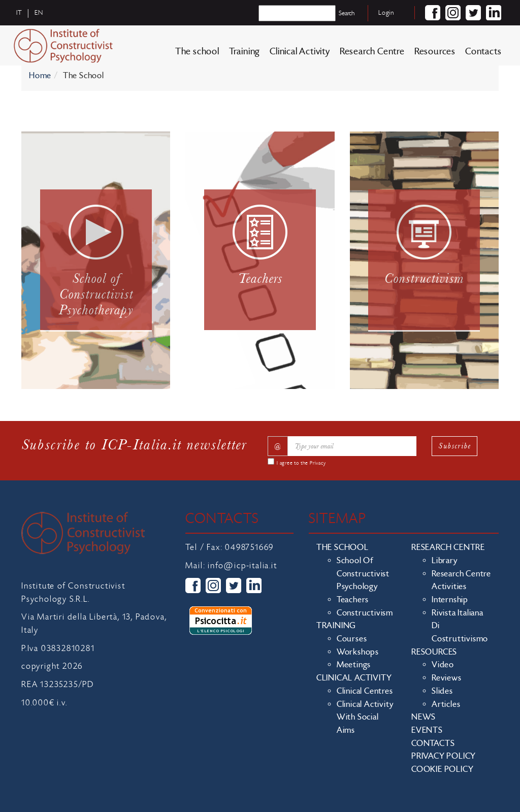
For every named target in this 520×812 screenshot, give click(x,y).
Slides (442, 691)
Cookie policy (442, 769)
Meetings (354, 665)
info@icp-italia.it (242, 566)
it (19, 13)
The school (197, 52)
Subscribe (454, 446)
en (39, 13)
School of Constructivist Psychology (363, 574)
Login (386, 13)
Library (445, 561)
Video (443, 665)
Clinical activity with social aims (365, 717)
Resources (435, 52)
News (424, 717)
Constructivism (365, 613)
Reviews (447, 678)
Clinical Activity (300, 52)
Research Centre (372, 52)
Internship (450, 600)
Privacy (318, 463)
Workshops (358, 652)
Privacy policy (444, 756)
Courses (352, 639)
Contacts (483, 52)
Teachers (353, 600)
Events (427, 730)
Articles (446, 704)
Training (245, 52)
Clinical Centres (365, 691)
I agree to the (301, 463)
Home (40, 76)
